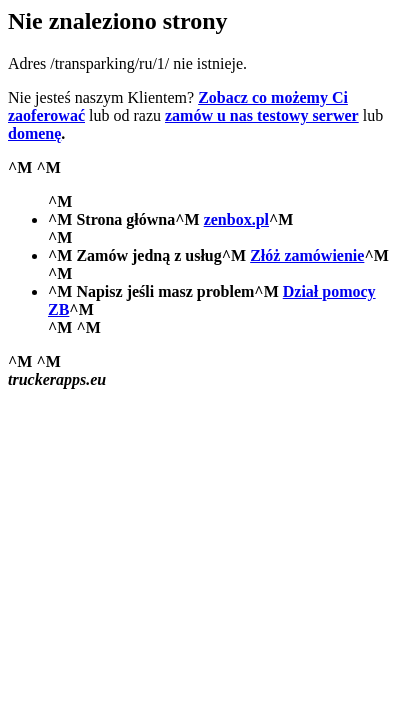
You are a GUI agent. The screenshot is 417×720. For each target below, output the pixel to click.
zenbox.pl (236, 219)
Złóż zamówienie (307, 255)
